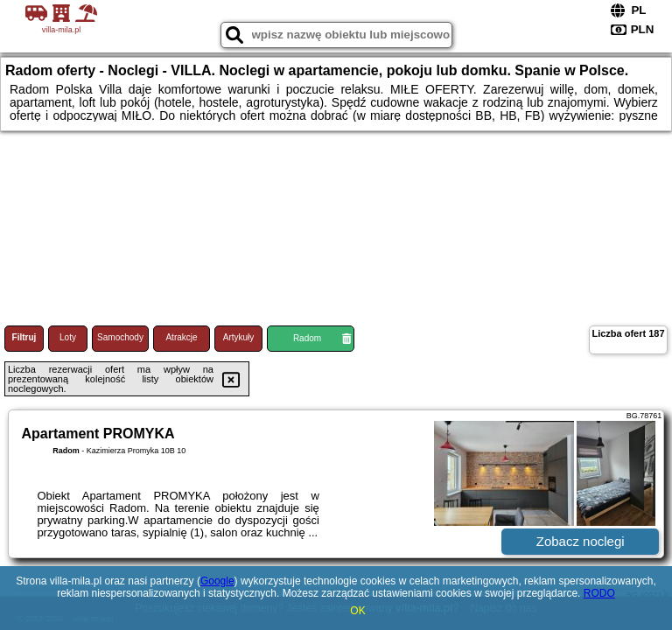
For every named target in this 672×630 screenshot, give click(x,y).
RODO (599, 593)
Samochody (120, 337)
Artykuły (239, 337)
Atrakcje (181, 337)
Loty (68, 337)
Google (217, 581)
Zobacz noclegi (581, 541)
